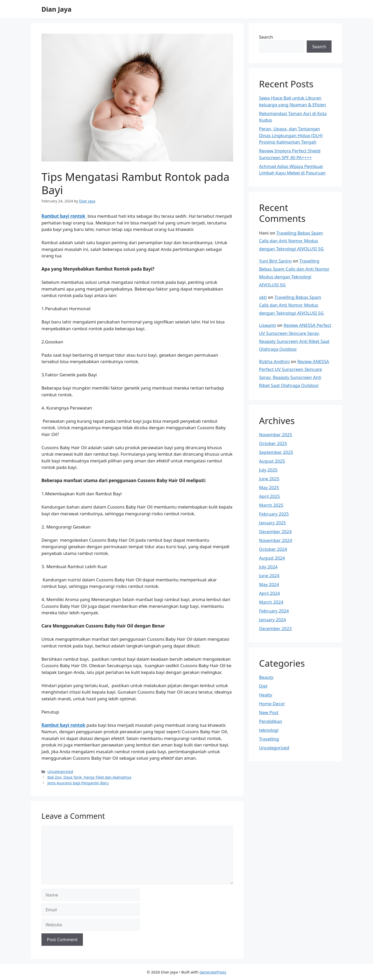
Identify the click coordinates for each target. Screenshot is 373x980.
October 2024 (273, 549)
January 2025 (272, 523)
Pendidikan (271, 721)
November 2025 (275, 435)
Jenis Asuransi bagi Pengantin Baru (78, 783)
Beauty (266, 677)
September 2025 (276, 452)
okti (263, 297)
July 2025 (268, 470)
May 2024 (269, 584)
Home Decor (272, 704)
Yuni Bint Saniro (275, 261)
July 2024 (268, 567)
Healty (266, 695)
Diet (263, 686)
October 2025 (273, 443)
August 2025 (272, 461)
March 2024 (271, 602)
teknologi (269, 730)
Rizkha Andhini (274, 361)
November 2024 (275, 540)
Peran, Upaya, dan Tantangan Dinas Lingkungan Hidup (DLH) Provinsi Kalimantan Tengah (291, 135)
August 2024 (272, 558)
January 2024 (272, 620)
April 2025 (269, 496)
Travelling (269, 739)
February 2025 (274, 514)
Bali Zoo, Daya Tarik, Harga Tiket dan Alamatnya (89, 777)
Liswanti (267, 325)
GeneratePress (213, 972)
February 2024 (274, 611)
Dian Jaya (56, 9)
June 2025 (269, 479)
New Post (269, 712)
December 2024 (275, 531)
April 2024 (269, 593)
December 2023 (275, 628)
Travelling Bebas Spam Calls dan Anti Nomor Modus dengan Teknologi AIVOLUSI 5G (291, 241)
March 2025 (271, 505)
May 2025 (269, 487)
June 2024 (269, 576)
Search (266, 37)
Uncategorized (60, 771)
